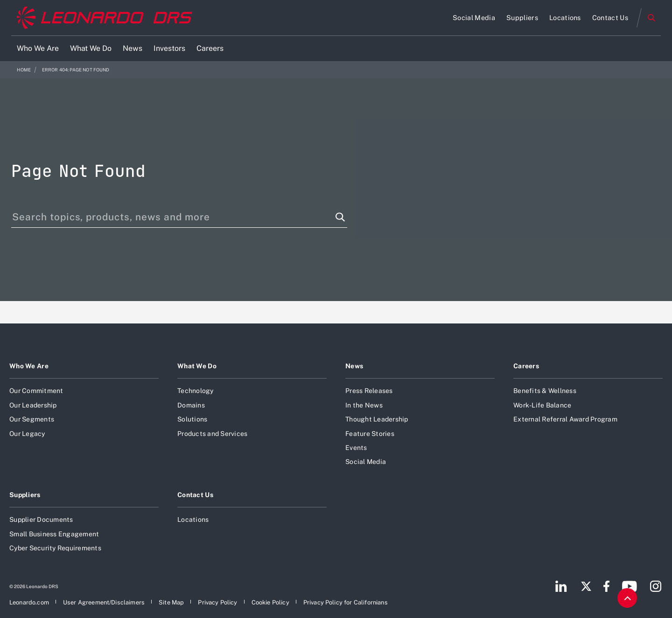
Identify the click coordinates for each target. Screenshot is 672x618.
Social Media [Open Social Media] (366, 462)
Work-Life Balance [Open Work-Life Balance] (542, 405)
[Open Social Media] (474, 18)
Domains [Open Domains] (191, 405)
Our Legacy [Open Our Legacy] (27, 434)
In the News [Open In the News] (364, 405)
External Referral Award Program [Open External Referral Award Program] (565, 419)
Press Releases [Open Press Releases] (369, 391)
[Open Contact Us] (610, 18)
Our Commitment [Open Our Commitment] (36, 391)
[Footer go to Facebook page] (606, 586)
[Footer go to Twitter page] (586, 586)
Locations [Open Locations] (193, 520)
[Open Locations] (565, 18)
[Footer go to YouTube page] (629, 586)
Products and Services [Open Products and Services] (212, 434)
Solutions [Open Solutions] (192, 419)
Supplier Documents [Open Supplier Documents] (41, 520)
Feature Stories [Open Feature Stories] (370, 434)
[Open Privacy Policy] (217, 602)
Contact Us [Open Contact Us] (195, 495)
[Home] (105, 18)
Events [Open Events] (356, 448)
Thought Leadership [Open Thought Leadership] (377, 419)
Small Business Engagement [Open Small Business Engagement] (54, 534)
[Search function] (340, 217)
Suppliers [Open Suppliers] (25, 495)
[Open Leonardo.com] (29, 602)
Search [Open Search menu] (651, 18)
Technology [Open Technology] (196, 391)
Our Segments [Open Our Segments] (32, 419)
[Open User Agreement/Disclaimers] (104, 602)
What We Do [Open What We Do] (197, 366)
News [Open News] (354, 366)
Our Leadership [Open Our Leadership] (33, 405)
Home (24, 70)
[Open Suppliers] (522, 18)
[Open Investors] (169, 49)
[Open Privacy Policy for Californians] (346, 602)
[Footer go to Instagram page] (656, 586)
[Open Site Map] (171, 602)
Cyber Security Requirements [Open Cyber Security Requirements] (55, 548)
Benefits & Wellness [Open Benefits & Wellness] (545, 391)
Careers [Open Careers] (526, 366)
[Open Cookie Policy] (270, 602)
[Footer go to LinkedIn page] (561, 586)
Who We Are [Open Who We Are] (29, 366)
